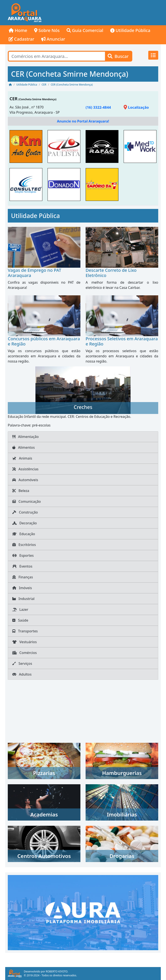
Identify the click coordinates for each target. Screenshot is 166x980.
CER (14, 99)
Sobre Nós (47, 30)
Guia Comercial (85, 30)
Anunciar (53, 39)
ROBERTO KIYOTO (57, 971)
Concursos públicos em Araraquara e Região (44, 341)
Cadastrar (22, 39)
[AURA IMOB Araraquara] (83, 912)
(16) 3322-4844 (98, 107)
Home (18, 30)
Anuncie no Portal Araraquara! (83, 121)
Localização (136, 107)
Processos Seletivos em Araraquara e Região (122, 341)
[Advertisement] (102, 13)
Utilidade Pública (130, 30)
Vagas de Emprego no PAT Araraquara (34, 273)
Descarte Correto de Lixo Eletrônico (111, 273)
